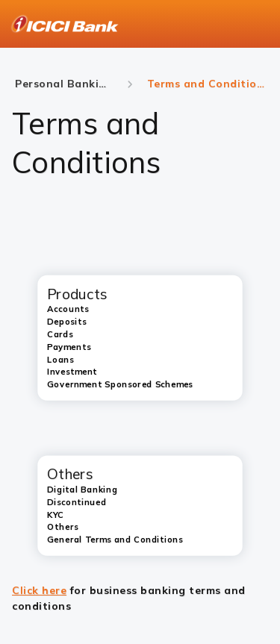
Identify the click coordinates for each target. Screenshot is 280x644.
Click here (39, 590)
